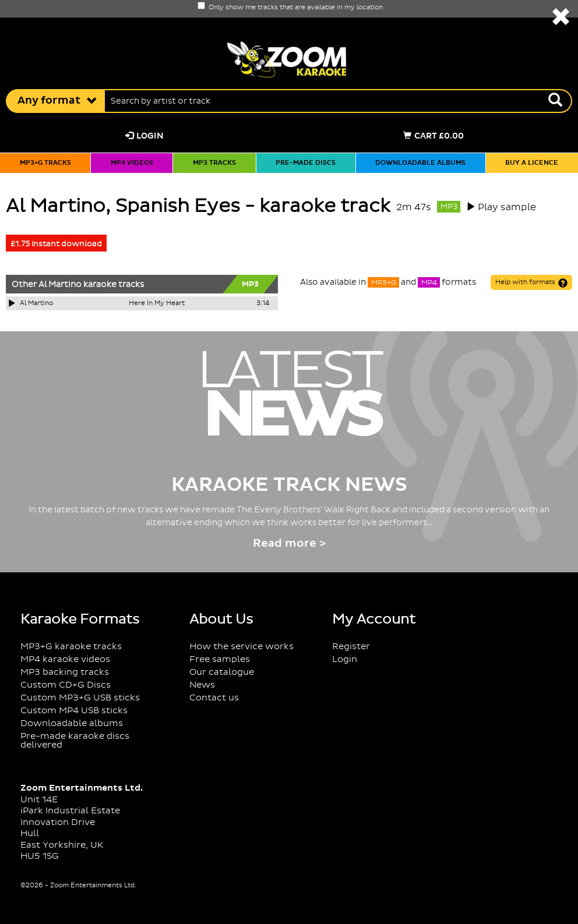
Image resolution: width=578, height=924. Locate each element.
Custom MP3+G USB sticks (80, 698)
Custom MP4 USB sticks (74, 711)
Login (144, 136)
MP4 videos (132, 163)
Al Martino (60, 285)
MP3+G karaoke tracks (71, 647)
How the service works (242, 647)
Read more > (289, 544)
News (202, 685)
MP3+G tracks (45, 163)
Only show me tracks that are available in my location (290, 8)
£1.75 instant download (56, 244)
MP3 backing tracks (65, 672)
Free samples (220, 659)
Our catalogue (222, 672)
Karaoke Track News (289, 485)
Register (351, 647)
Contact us (214, 698)
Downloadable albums (420, 163)
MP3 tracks (214, 163)
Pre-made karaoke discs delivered (75, 741)
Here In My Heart (157, 303)
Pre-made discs (306, 163)
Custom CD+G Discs (66, 685)
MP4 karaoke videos (65, 659)
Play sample (507, 207)
